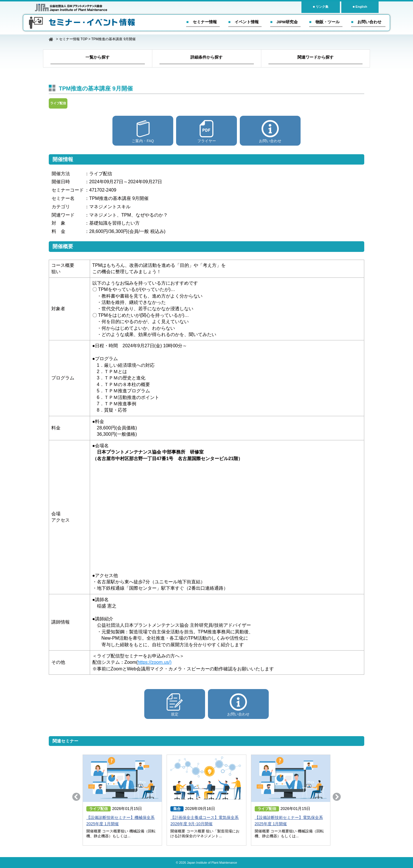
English (361, 7)
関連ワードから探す (315, 57)
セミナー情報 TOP (73, 39)
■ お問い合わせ (366, 22)
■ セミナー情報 (201, 22)
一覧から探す (98, 57)
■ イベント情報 (243, 22)
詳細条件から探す (206, 57)
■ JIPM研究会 (284, 22)
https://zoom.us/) (155, 662)
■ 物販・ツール (324, 22)
